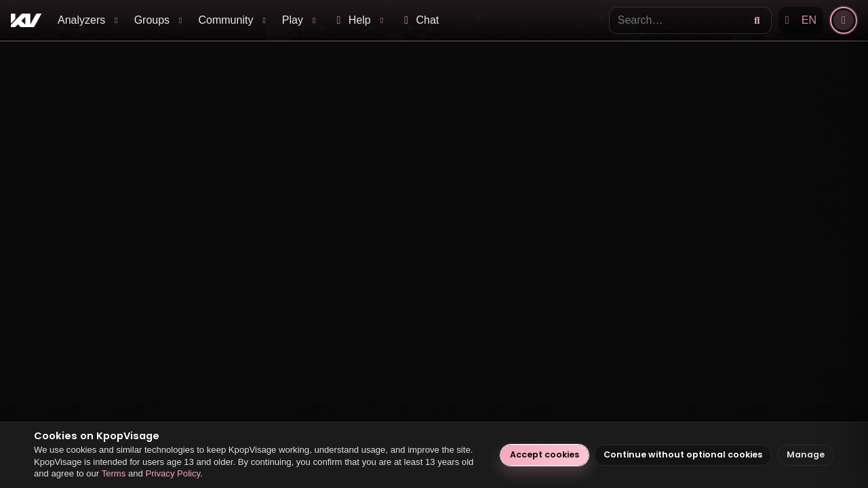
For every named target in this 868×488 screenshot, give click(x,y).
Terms (114, 473)
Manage (806, 454)
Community (226, 20)
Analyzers (81, 20)
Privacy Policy (173, 473)
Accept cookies (545, 454)
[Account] (844, 20)
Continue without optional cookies (683, 454)
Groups (152, 20)
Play (293, 20)
